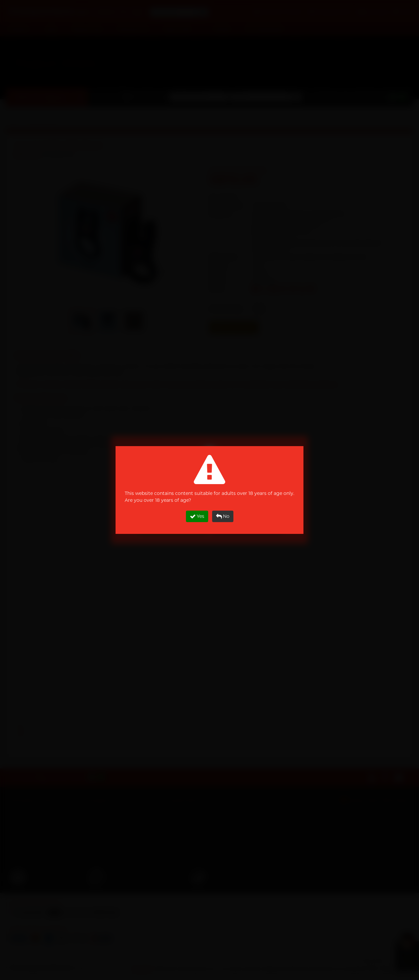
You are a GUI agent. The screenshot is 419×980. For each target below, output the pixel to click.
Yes (197, 516)
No (223, 516)
